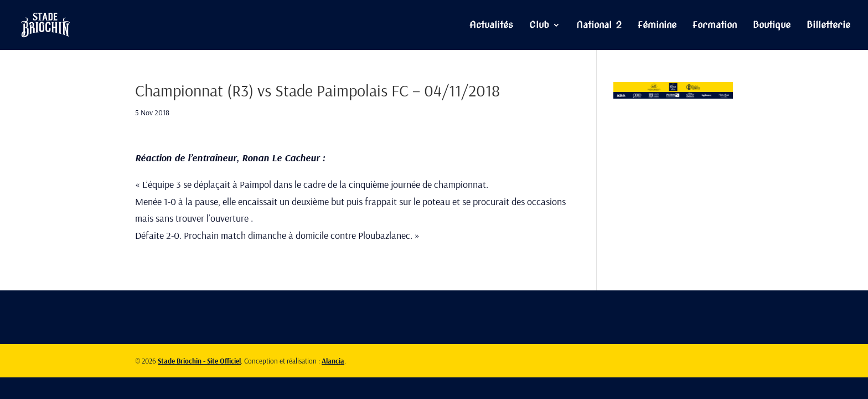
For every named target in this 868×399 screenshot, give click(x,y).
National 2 (599, 26)
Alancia (333, 361)
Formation (715, 26)
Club (539, 26)
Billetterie (828, 26)
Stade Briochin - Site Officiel (199, 361)
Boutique (772, 26)
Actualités (491, 26)
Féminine (657, 26)
